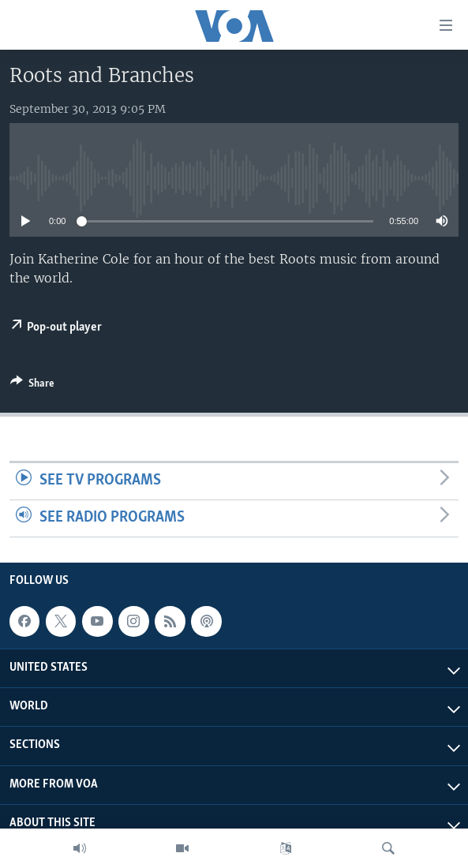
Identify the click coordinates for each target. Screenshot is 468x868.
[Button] (32, 386)
